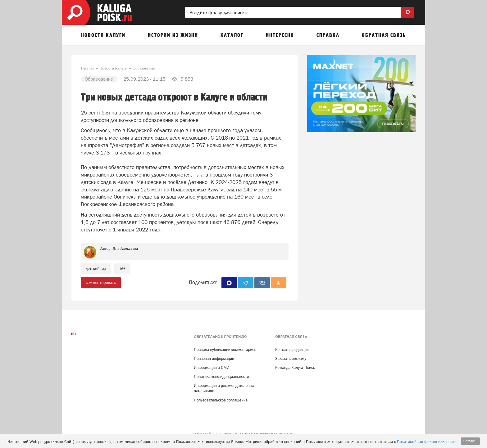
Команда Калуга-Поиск (295, 368)
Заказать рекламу (291, 359)
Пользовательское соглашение (221, 400)
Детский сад (96, 269)
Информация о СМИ (212, 368)
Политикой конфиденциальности (427, 442)
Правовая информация (214, 359)
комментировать (101, 282)
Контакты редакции (292, 350)
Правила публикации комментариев (225, 350)
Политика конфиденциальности (221, 377)
